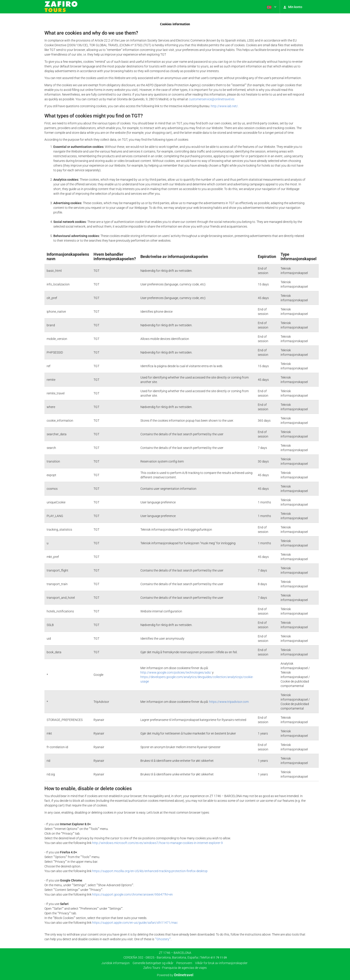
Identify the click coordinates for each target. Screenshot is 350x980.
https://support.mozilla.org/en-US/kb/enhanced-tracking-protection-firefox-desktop (150, 871)
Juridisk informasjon (116, 963)
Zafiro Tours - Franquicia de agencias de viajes (175, 968)
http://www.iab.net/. (225, 106)
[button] (271, 7)
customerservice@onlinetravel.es (212, 99)
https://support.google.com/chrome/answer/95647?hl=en (132, 894)
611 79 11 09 (219, 958)
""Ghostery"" (163, 939)
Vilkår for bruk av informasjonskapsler (221, 963)
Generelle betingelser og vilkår (153, 963)
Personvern (184, 963)
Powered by (175, 975)
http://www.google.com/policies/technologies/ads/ (176, 672)
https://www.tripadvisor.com (229, 702)
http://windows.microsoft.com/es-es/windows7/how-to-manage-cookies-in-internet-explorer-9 (157, 843)
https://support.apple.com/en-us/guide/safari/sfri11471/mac (135, 923)
